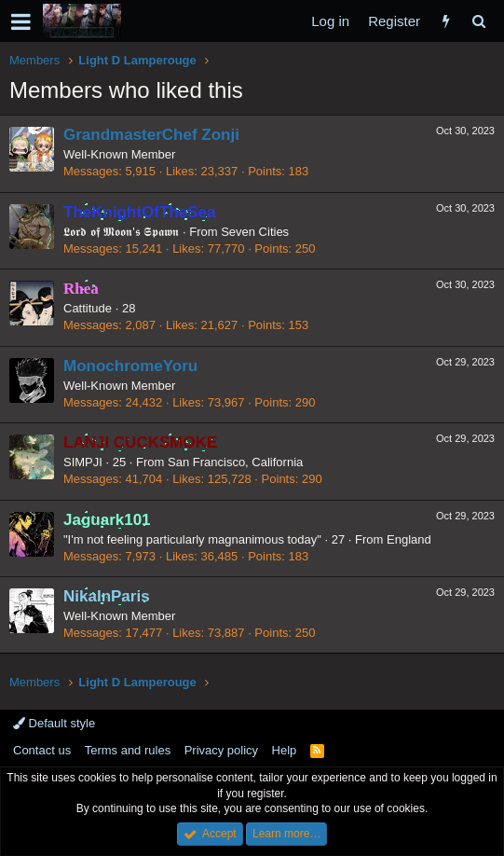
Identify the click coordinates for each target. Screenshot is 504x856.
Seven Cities (255, 232)
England (409, 539)
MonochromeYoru (130, 366)
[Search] (478, 21)
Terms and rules (128, 750)
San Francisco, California (235, 462)
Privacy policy (221, 750)
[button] (21, 21)
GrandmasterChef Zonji (151, 135)
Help (285, 750)
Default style (54, 723)
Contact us (42, 750)
